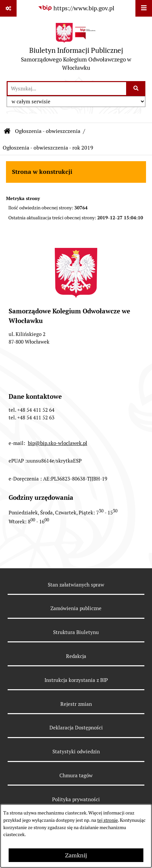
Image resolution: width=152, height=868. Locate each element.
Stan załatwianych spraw (76, 585)
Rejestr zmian (76, 704)
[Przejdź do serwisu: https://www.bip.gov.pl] (76, 8)
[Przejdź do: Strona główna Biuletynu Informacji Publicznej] (7, 131)
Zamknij (76, 855)
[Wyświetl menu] (144, 8)
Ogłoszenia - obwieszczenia (48, 131)
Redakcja (76, 656)
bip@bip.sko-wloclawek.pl (58, 443)
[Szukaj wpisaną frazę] (136, 89)
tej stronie (108, 820)
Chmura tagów (76, 775)
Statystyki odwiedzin (76, 752)
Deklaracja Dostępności (76, 728)
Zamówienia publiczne (76, 608)
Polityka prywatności (76, 799)
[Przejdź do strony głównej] (76, 49)
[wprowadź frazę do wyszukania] (67, 89)
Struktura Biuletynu (76, 632)
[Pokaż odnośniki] (8, 8)
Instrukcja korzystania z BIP (76, 680)
